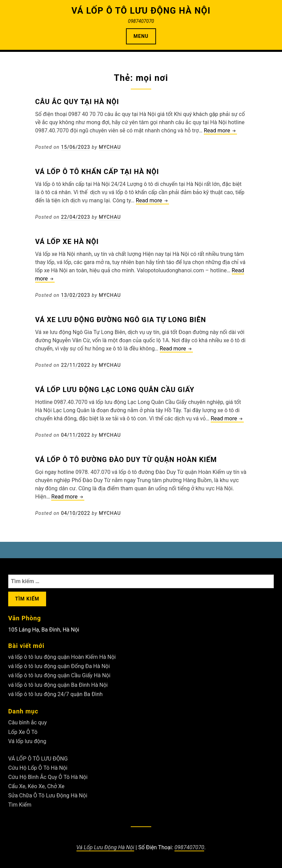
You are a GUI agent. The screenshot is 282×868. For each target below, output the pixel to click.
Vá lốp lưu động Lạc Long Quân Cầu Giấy (115, 390)
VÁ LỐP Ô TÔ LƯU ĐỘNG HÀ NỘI (141, 11)
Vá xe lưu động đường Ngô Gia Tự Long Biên (121, 320)
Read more (220, 131)
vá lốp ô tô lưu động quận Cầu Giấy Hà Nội (59, 675)
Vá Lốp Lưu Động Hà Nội (105, 847)
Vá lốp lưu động (27, 741)
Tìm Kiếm (20, 805)
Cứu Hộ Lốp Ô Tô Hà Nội (38, 768)
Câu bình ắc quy (27, 722)
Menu (141, 36)
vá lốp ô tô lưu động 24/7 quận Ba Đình (55, 694)
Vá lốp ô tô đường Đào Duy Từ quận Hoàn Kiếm (126, 460)
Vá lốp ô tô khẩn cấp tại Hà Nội (97, 172)
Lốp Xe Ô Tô (23, 732)
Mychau (110, 147)
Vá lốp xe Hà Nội (67, 242)
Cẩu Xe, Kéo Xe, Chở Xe (36, 786)
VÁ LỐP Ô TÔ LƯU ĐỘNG (38, 759)
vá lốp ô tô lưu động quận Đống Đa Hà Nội (59, 666)
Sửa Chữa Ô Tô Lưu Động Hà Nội (48, 795)
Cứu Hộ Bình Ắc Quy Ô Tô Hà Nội (48, 777)
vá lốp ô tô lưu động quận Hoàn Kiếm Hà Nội (62, 657)
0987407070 (189, 847)
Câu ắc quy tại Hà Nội (77, 102)
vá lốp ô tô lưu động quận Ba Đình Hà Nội (58, 685)
